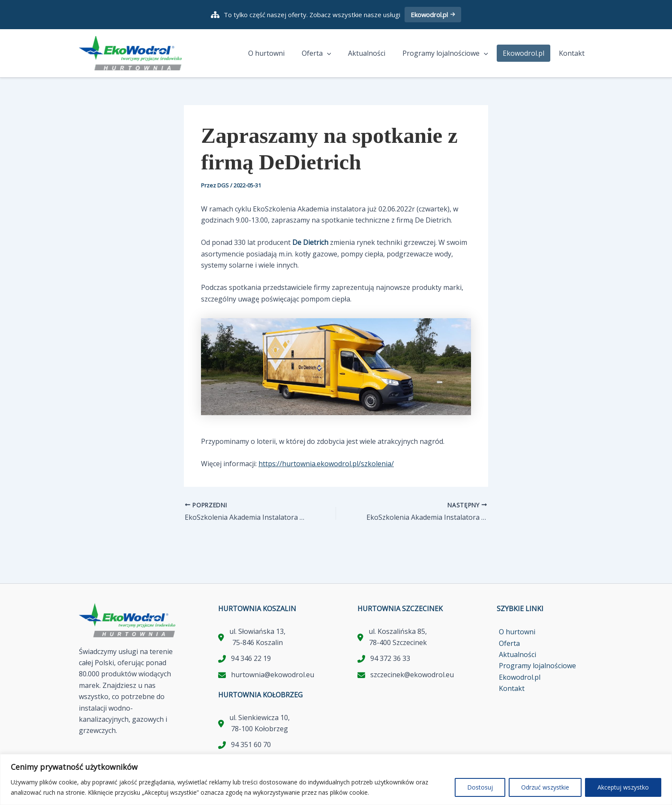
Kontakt (573, 54)
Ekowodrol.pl (433, 15)
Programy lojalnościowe (450, 54)
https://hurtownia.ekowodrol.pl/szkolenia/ (326, 464)
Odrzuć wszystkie (545, 787)
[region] (336, 779)
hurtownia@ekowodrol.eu (273, 675)
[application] (339, 54)
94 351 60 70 (251, 745)
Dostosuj (480, 787)
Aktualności (375, 54)
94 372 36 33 (390, 659)
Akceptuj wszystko (623, 787)
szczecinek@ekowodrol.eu (412, 675)
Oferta (328, 54)
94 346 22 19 (251, 659)
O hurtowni (282, 54)
